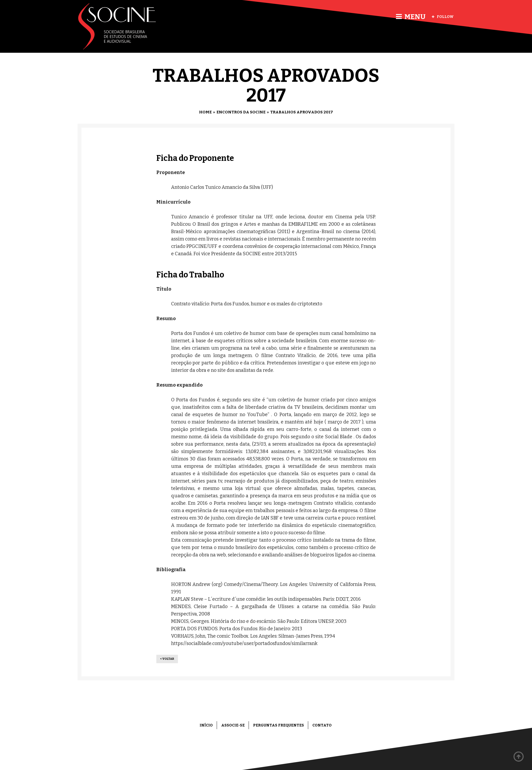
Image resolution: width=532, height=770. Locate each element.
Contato (322, 725)
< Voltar (167, 659)
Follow (443, 17)
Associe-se (233, 725)
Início (206, 725)
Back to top (519, 757)
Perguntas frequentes (279, 725)
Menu (411, 17)
